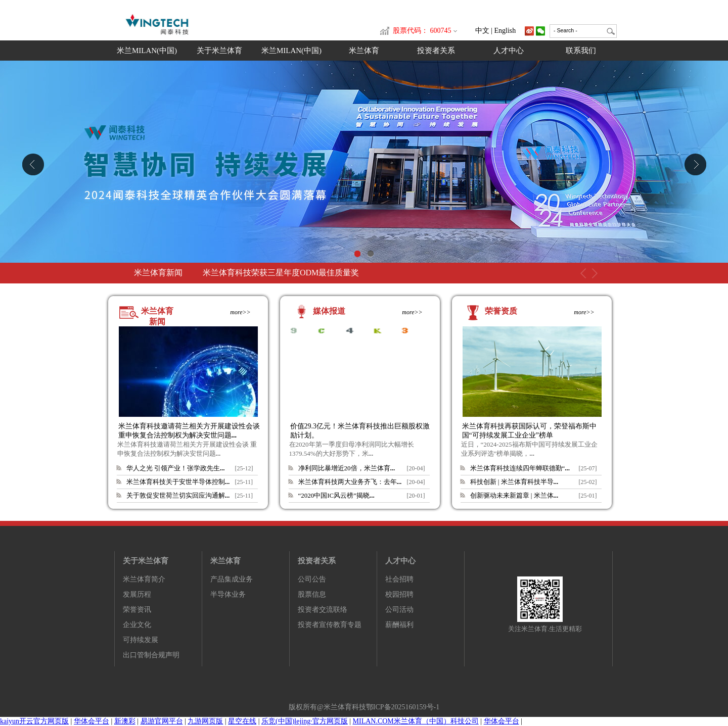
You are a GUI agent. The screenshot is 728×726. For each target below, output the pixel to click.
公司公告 (312, 579)
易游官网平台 (162, 721)
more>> (240, 312)
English (505, 31)
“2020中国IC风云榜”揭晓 (336, 495)
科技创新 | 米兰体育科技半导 (514, 482)
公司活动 (399, 610)
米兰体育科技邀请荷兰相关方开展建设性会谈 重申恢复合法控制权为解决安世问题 (189, 431)
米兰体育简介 (144, 579)
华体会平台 (92, 721)
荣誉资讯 (137, 610)
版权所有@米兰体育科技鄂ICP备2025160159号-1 (364, 707)
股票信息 (312, 594)
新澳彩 (125, 721)
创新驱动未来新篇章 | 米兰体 (514, 495)
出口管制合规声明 (151, 655)
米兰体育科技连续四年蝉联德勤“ (520, 468)
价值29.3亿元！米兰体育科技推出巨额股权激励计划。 (360, 431)
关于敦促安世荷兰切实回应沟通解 (178, 495)
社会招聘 (399, 579)
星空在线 (242, 721)
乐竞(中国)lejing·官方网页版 (305, 721)
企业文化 (137, 625)
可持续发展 (141, 640)
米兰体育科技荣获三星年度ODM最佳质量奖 (281, 273)
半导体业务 (228, 594)
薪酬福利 (399, 625)
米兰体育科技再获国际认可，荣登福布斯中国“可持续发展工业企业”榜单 (529, 431)
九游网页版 (205, 721)
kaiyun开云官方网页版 (34, 721)
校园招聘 (399, 594)
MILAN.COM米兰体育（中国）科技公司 (416, 721)
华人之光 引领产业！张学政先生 (176, 468)
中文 (482, 31)
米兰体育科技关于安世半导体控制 (178, 482)
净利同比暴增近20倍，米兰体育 (347, 468)
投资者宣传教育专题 (330, 625)
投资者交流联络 (323, 610)
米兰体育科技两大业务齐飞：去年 (350, 482)
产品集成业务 (232, 579)
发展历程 (137, 594)
